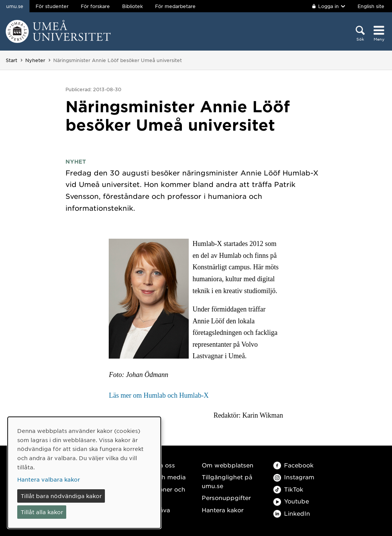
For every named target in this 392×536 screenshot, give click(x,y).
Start (11, 60)
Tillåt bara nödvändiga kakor (61, 496)
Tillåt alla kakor (42, 512)
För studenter (52, 6)
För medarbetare (175, 6)
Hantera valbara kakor (49, 479)
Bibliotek (132, 6)
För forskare (95, 6)
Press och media (161, 477)
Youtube (291, 501)
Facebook (293, 465)
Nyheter (35, 60)
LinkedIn (292, 513)
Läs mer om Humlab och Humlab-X (158, 395)
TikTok (288, 489)
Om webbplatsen (228, 465)
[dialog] (84, 473)
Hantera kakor (223, 510)
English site (371, 6)
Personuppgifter (226, 497)
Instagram (294, 477)
